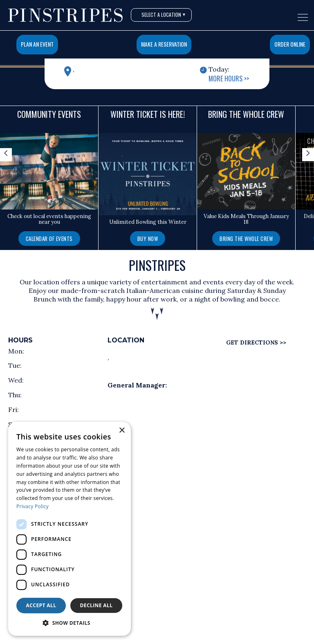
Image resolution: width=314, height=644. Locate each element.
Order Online (290, 44)
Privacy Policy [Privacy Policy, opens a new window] (33, 506)
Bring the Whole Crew (246, 239)
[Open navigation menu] (303, 17)
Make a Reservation (164, 44)
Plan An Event (37, 44)
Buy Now (148, 239)
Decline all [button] (96, 605)
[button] (70, 623)
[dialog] (70, 529)
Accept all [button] (41, 605)
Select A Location (164, 15)
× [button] (122, 431)
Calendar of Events (49, 239)
